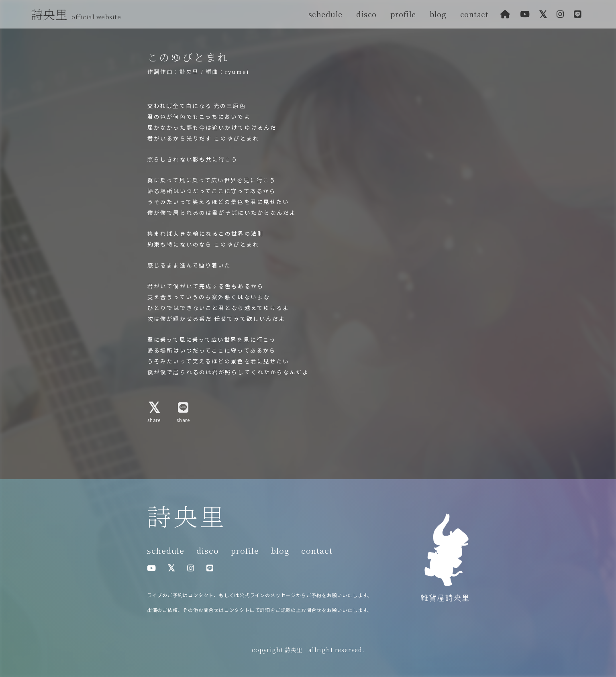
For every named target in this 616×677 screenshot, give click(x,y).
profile (403, 14)
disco (366, 14)
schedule (325, 14)
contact (474, 14)
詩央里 (78, 14)
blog (438, 14)
